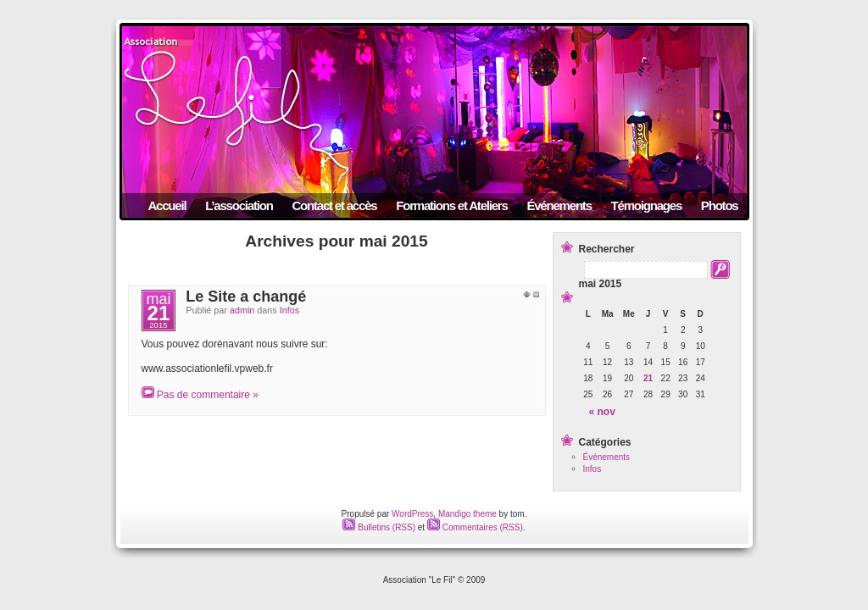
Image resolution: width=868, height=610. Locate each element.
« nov (602, 412)
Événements (559, 205)
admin (242, 310)
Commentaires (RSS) (475, 527)
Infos (289, 310)
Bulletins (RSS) (379, 527)
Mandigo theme (467, 514)
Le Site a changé (246, 297)
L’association (239, 205)
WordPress (412, 514)
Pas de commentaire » (208, 395)
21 (648, 378)
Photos (720, 205)
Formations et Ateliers (451, 205)
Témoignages (647, 205)
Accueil (167, 205)
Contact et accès (334, 205)
